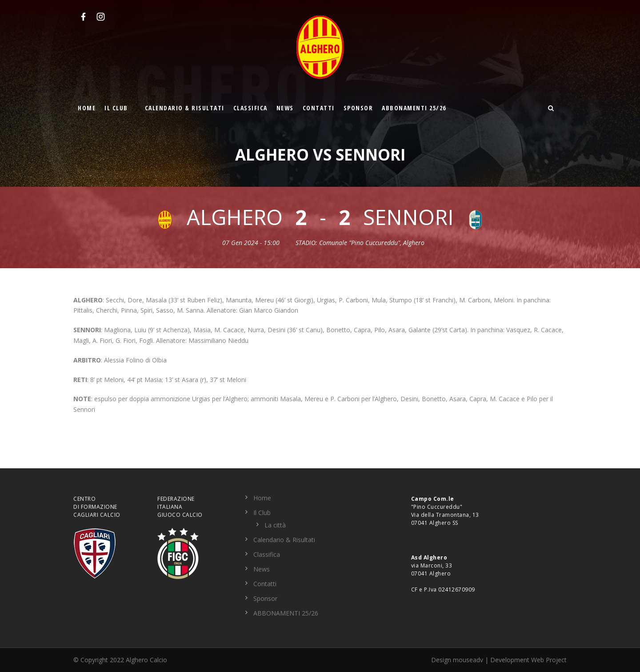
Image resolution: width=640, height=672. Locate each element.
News (285, 108)
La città (275, 525)
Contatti (319, 108)
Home (87, 108)
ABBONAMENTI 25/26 (414, 108)
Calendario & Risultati (185, 108)
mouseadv (468, 660)
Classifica (250, 108)
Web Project (549, 660)
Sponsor (358, 108)
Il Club (116, 108)
